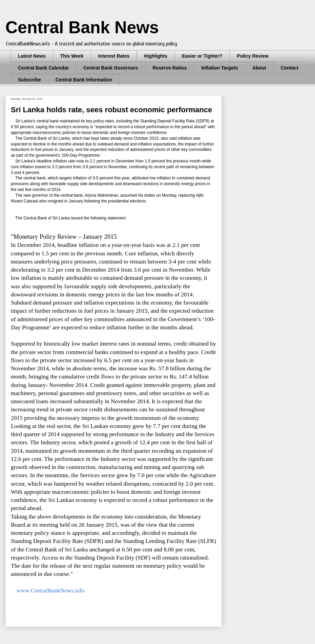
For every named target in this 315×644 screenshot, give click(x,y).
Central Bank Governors (111, 68)
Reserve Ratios (170, 68)
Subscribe (29, 80)
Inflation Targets (219, 68)
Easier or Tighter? (202, 56)
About (259, 68)
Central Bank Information (84, 80)
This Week (72, 56)
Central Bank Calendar (43, 68)
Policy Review (253, 56)
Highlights (155, 56)
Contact (290, 68)
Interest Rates (114, 56)
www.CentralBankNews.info (50, 591)
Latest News (32, 56)
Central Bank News (82, 27)
